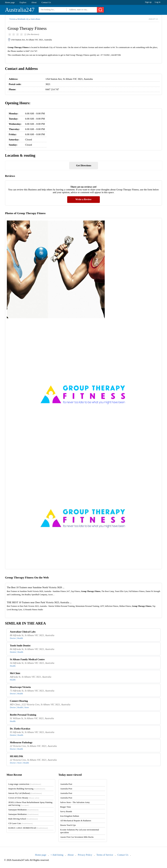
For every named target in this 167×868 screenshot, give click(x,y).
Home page (10, 2)
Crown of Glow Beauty (24, 798)
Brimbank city (23, 19)
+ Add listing (57, 855)
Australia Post (66, 784)
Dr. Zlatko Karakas (20, 729)
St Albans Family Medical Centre (27, 659)
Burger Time (66, 807)
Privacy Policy (85, 855)
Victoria (12, 19)
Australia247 (20, 10)
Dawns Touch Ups (68, 825)
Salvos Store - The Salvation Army (75, 802)
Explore (23, 2)
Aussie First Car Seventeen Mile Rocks (77, 837)
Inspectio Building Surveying (27, 789)
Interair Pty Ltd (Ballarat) (25, 793)
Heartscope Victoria (20, 687)
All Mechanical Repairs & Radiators (76, 821)
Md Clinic (15, 673)
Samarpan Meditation (23, 810)
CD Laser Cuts (20, 823)
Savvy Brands (66, 811)
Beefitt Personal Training (23, 715)
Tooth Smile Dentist (20, 646)
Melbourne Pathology (21, 742)
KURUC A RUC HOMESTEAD (28, 828)
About (34, 2)
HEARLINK (17, 756)
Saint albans (35, 19)
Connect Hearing (19, 701)
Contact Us (46, 2)
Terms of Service (105, 855)
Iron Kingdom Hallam (70, 816)
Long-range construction (25, 784)
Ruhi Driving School (23, 819)
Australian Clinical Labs (23, 632)
